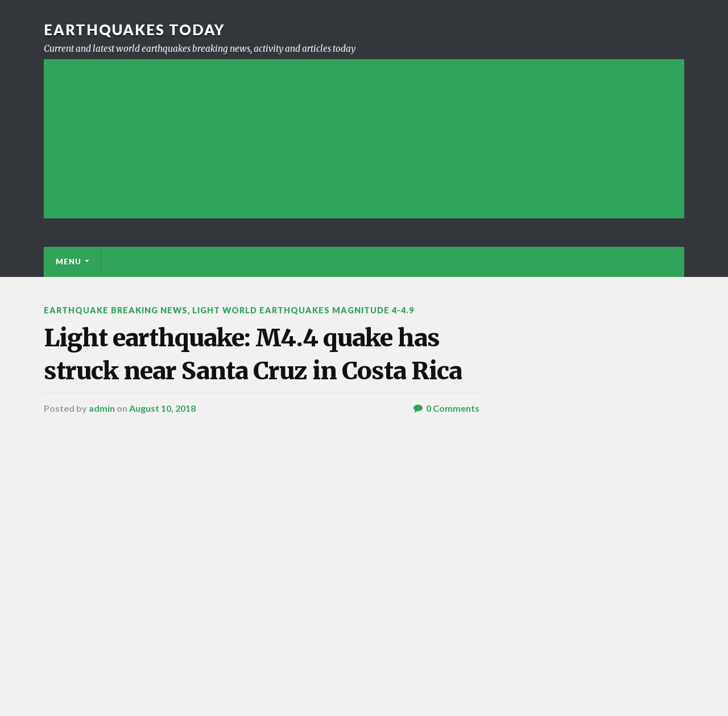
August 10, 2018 (162, 408)
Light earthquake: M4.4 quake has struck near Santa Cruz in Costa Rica (253, 354)
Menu (69, 262)
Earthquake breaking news (116, 310)
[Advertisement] (364, 139)
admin (102, 408)
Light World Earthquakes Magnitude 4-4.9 (303, 310)
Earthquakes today (135, 30)
